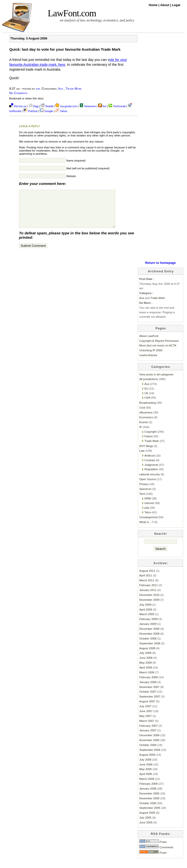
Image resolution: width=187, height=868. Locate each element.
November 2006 (149, 747)
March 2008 (147, 680)
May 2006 (145, 776)
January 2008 (148, 689)
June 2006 (146, 772)
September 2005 (150, 815)
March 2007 (147, 728)
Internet (149, 510)
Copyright (150, 439)
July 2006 (145, 767)
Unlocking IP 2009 (151, 358)
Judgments (151, 472)
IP (141, 434)
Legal (176, 5)
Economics (146, 424)
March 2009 (147, 621)
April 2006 (146, 781)
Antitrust (150, 463)
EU (146, 396)
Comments (156, 854)
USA (147, 405)
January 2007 (148, 738)
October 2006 (148, 752)
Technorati (117, 106)
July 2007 (145, 713)
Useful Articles (148, 362)
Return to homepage (160, 270)
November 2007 (149, 694)
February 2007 (149, 733)
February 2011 (149, 592)
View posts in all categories (156, 382)
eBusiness (146, 420)
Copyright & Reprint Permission (159, 348)
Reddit (47, 106)
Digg (34, 106)
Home (154, 5)
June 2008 (146, 665)
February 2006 (149, 791)
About (165, 5)
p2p (147, 515)
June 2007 (146, 718)
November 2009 (149, 607)
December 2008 (149, 636)
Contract (150, 467)
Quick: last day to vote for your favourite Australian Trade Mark (65, 49)
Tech (142, 501)
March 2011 (147, 587)
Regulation (151, 476)
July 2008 (145, 660)
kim (38, 89)
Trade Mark (74, 89)
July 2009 (145, 612)
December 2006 (149, 742)
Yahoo (61, 111)
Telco (148, 520)
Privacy (144, 491)
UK (146, 400)
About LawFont (149, 343)
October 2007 (148, 699)
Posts (153, 849)
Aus (61, 89)
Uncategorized (148, 524)
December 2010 (149, 602)
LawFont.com (72, 13)
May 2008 (145, 670)
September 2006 (150, 757)
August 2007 (147, 709)
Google (46, 111)
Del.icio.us (18, 106)
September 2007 (150, 704)
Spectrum (145, 496)
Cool (142, 415)
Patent (149, 444)
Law (142, 458)
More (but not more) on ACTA (158, 353)
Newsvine (88, 106)
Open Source (148, 486)
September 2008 (150, 651)
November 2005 (149, 806)
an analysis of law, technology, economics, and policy (97, 20)
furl (103, 106)
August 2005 (147, 820)
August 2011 (147, 578)
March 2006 (147, 786)
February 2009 (149, 626)
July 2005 (145, 825)
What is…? (146, 529)
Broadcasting (148, 410)
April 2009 (146, 617)
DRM (148, 506)
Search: (161, 541)
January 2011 (148, 597)
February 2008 (149, 684)
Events (144, 429)
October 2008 (148, 646)
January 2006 (148, 796)
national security (150, 482)
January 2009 (148, 631)
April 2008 (146, 675)
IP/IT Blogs (146, 453)
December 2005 (149, 801)
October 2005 (148, 810)
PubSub (30, 111)
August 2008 (147, 655)
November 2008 (149, 641)
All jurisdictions (149, 386)
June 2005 (146, 830)
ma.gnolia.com (66, 106)
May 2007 (145, 723)
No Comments (18, 93)
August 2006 (147, 762)
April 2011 (146, 583)
